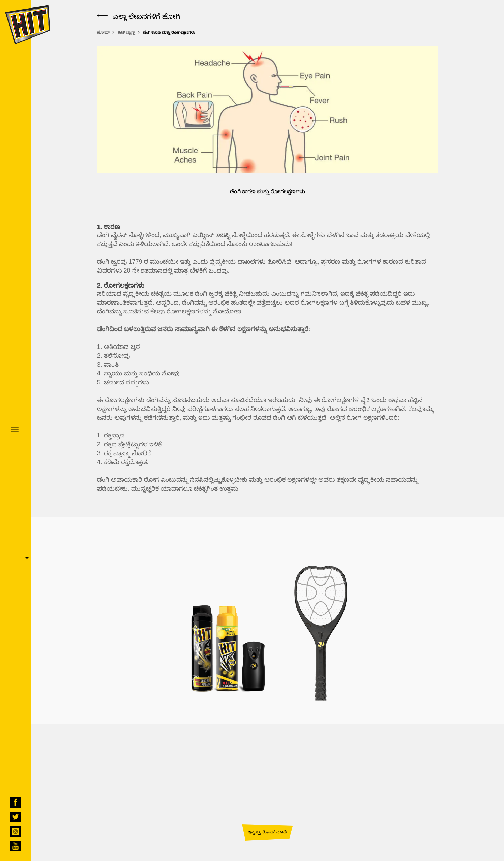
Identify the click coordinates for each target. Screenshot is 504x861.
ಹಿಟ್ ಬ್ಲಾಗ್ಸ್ (126, 32)
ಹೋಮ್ (103, 32)
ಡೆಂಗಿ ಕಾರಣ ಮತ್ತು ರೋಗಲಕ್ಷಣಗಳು (169, 32)
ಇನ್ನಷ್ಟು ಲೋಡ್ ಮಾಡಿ (267, 832)
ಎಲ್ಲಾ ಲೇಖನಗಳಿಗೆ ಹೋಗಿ (139, 16)
